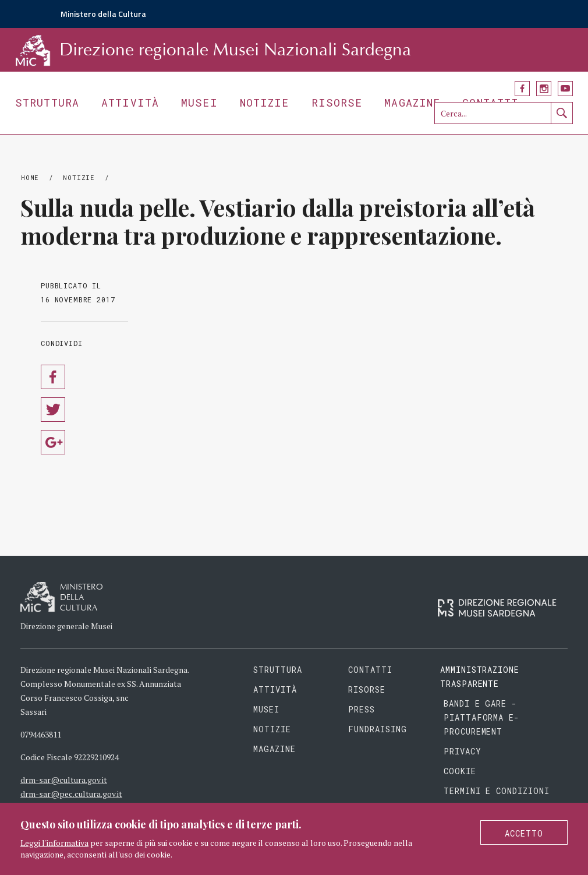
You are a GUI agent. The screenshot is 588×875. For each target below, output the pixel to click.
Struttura (47, 103)
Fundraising (378, 729)
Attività (130, 103)
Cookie (460, 771)
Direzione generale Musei (66, 626)
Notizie (265, 103)
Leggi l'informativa (54, 843)
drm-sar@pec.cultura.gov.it (71, 794)
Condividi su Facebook (53, 377)
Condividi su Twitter (53, 410)
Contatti (370, 670)
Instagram (544, 89)
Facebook (522, 89)
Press (362, 709)
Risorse (337, 103)
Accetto (524, 833)
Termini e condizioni (497, 791)
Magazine (412, 103)
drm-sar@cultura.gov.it (64, 780)
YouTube (565, 89)
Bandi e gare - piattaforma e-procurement (482, 717)
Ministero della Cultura (103, 14)
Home (30, 177)
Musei (199, 103)
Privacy (463, 751)
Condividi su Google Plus (53, 442)
